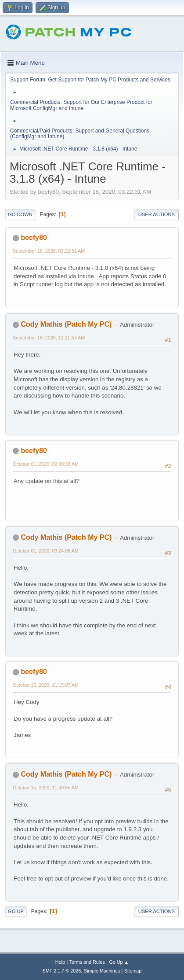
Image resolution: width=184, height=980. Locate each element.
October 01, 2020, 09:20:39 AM (46, 464)
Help (60, 962)
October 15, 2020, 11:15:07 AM (46, 685)
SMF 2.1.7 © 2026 (62, 971)
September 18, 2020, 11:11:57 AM (49, 338)
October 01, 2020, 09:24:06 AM (46, 551)
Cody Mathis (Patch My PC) (66, 324)
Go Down (20, 214)
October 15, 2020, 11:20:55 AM (46, 788)
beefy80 (34, 238)
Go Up (16, 911)
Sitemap (133, 971)
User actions (157, 214)
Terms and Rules (87, 962)
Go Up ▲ (119, 962)
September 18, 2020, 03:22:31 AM (49, 251)
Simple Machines (102, 971)
